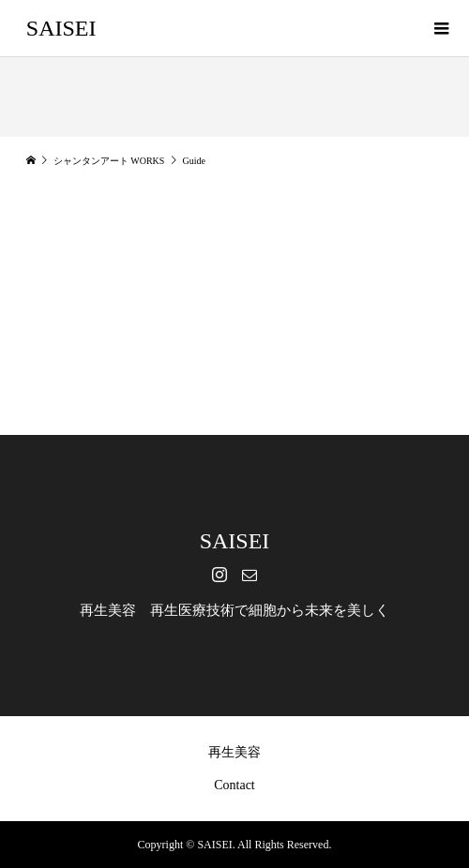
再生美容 (234, 752)
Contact (234, 785)
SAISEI (61, 28)
